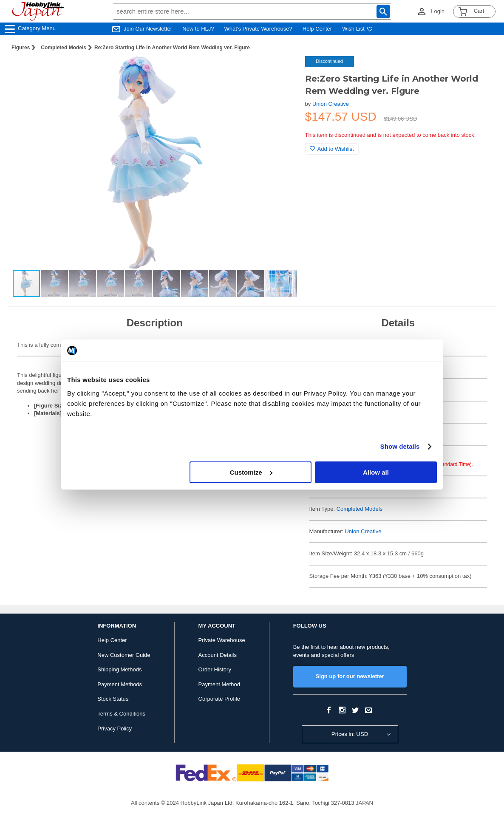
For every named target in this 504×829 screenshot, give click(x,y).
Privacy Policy (115, 729)
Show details (400, 446)
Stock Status (113, 699)
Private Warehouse (222, 640)
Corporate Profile (219, 699)
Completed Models (64, 48)
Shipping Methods (119, 669)
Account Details (218, 655)
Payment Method (219, 684)
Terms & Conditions (121, 714)
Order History (215, 669)
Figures (21, 48)
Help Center (317, 29)
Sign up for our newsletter (350, 676)
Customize (251, 472)
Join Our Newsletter (148, 29)
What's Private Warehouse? (258, 29)
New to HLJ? (198, 29)
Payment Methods (120, 684)
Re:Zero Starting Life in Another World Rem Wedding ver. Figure (172, 48)
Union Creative (331, 104)
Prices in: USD (350, 734)
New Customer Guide (124, 655)
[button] (281, 71)
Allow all (376, 472)
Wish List (357, 29)
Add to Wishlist (332, 149)
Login (438, 11)
